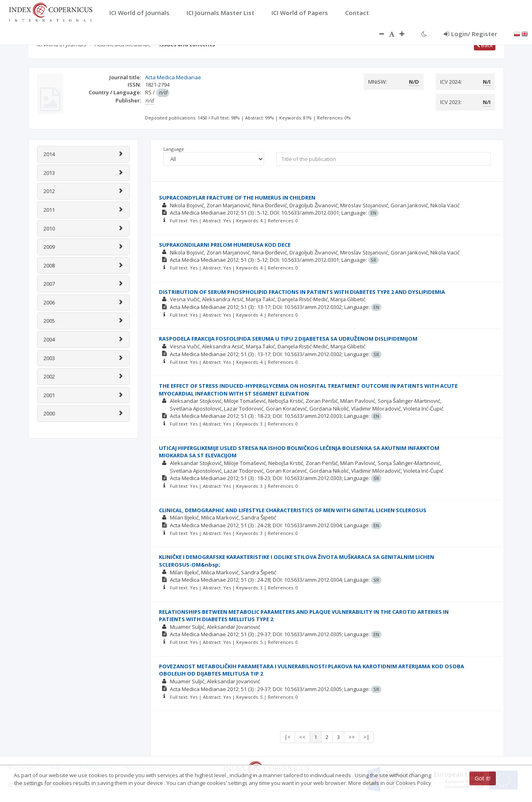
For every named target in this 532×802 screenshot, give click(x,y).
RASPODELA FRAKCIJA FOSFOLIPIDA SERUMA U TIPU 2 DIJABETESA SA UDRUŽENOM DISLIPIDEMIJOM (288, 339)
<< (302, 737)
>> (352, 737)
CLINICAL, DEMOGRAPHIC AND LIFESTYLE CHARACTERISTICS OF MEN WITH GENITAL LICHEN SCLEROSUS (293, 510)
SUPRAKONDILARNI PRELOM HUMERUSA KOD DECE (225, 245)
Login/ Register (470, 34)
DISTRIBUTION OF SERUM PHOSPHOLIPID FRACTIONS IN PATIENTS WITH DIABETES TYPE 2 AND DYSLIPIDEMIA (302, 292)
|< (288, 737)
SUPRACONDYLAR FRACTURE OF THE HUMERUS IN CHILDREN (237, 198)
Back (485, 45)
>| (366, 737)
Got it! (483, 778)
